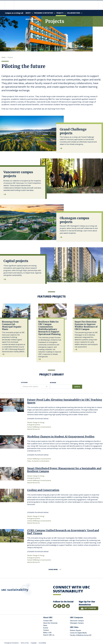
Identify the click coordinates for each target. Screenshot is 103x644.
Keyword (53, 383)
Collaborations (73, 13)
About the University (50, 623)
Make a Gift (47, 633)
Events (46, 628)
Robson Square (75, 630)
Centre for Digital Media (78, 633)
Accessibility (42, 643)
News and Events (33, 19)
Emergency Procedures (12, 643)
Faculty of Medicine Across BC (81, 635)
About (28, 13)
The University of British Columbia (11, 5)
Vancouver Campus (77, 621)
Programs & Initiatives (44, 13)
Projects (60, 13)
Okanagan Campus (77, 623)
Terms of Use (25, 643)
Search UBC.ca (49, 635)
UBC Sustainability (16, 590)
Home (3, 57)
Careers (46, 630)
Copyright (34, 643)
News (45, 625)
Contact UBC (48, 621)
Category (24, 383)
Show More (53, 569)
